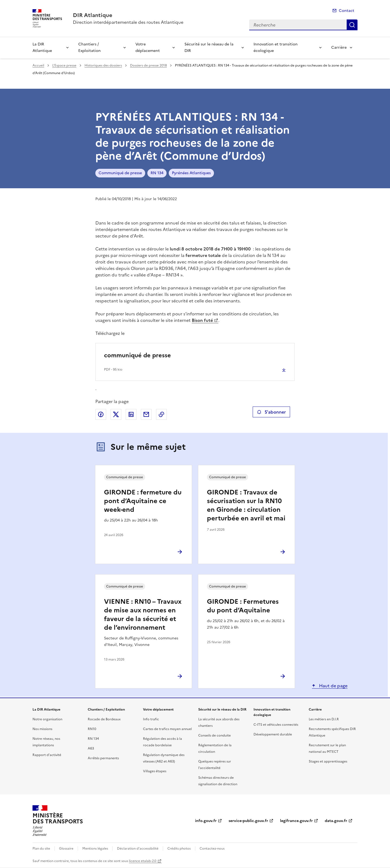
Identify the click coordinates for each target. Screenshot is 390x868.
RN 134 (157, 173)
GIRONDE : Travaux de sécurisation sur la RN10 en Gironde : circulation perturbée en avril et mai (246, 505)
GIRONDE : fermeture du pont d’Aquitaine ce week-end (143, 501)
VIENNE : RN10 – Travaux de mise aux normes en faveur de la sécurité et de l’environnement (143, 615)
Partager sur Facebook (101, 414)
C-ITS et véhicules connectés (276, 725)
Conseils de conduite (214, 735)
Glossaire (66, 849)
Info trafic (151, 719)
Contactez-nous (212, 849)
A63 (91, 748)
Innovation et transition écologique (276, 47)
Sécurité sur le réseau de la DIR (209, 47)
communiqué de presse (137, 355)
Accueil (38, 65)
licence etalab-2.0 (143, 861)
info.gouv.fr (206, 821)
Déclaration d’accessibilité (138, 849)
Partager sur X (116, 414)
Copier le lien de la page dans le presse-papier (161, 414)
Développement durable (273, 734)
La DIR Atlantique (42, 47)
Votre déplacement (148, 47)
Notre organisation (47, 719)
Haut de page (333, 686)
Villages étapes (155, 771)
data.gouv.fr (336, 821)
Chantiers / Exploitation (90, 47)
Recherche (352, 25)
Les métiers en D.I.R (324, 719)
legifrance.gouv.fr (296, 821)
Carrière (339, 47)
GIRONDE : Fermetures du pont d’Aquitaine (243, 606)
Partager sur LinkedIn (131, 414)
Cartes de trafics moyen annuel (167, 729)
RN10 (92, 729)
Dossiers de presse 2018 (148, 65)
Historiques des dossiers (103, 65)
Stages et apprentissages (328, 761)
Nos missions (42, 729)
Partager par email (146, 414)
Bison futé (202, 320)
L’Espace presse (64, 65)
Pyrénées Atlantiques (191, 173)
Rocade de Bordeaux (104, 719)
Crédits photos (179, 849)
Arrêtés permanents (103, 758)
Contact (347, 11)
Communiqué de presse (120, 173)
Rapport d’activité (47, 755)
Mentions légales (95, 849)
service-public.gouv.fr (248, 821)
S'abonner (271, 412)
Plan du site (41, 849)
